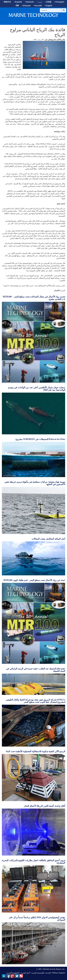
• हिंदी (17, 6)
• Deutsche (29, 2)
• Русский (38, 6)
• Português (59, 2)
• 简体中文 (7, 2)
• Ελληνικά (26, 6)
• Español (18, 2)
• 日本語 (48, 2)
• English (48, 6)
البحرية (63, 291)
